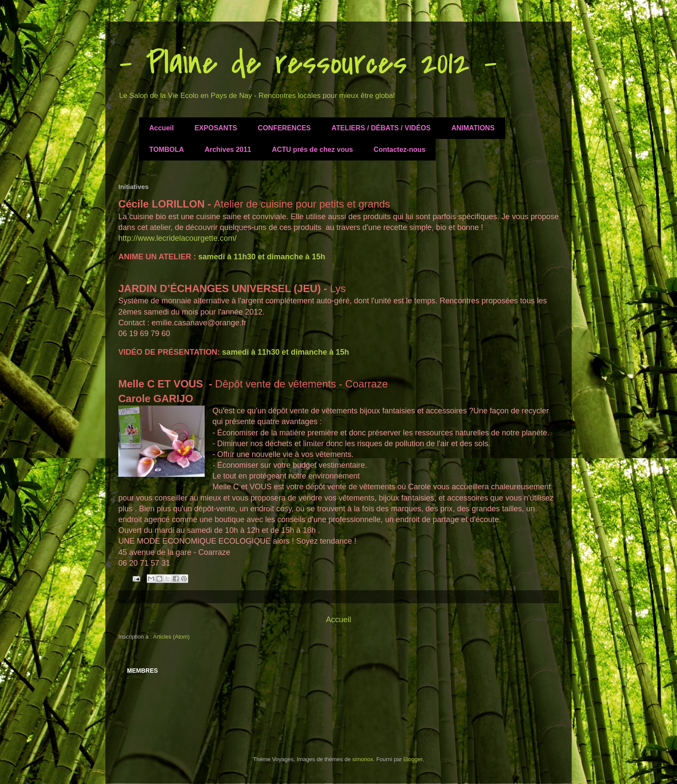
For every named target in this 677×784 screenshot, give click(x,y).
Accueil (162, 128)
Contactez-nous (399, 150)
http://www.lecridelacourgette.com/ (177, 238)
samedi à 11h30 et (233, 257)
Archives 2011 (228, 150)
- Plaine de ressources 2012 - (308, 63)
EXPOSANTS (216, 128)
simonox (363, 759)
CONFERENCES (284, 128)
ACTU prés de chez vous (313, 150)
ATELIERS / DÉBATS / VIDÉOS (381, 128)
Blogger (413, 759)
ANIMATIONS (473, 128)
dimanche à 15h (297, 257)
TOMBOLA (167, 150)
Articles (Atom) (171, 637)
